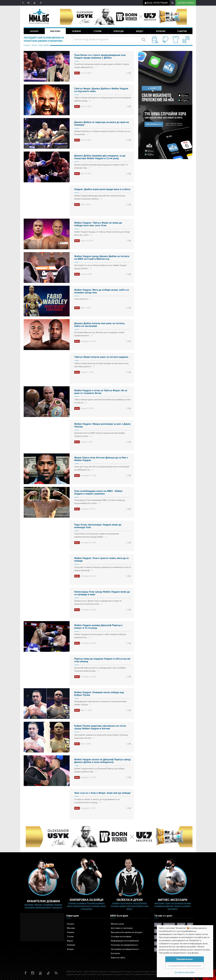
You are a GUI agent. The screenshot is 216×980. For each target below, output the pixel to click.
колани (186, 906)
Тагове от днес (163, 916)
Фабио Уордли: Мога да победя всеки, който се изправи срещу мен (102, 291)
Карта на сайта (118, 958)
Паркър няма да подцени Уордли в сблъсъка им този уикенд (102, 660)
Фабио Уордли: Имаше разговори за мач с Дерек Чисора (102, 425)
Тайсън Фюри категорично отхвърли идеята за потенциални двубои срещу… (103, 99)
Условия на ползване (121, 937)
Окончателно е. (81, 299)
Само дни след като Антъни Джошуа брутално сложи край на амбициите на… (102, 468)
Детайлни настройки (185, 972)
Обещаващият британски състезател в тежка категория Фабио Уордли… (100, 703)
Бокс (77, 73)
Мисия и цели (117, 924)
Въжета (178, 906)
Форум (70, 949)
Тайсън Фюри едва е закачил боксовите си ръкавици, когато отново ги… (103, 401)
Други (70, 906)
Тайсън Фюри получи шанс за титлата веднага (101, 357)
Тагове (34, 45)
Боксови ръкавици (96, 903)
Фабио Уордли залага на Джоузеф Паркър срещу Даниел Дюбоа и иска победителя (103, 761)
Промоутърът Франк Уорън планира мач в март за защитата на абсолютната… (98, 602)
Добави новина (186, 3)
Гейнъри (38, 905)
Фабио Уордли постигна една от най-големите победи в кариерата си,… (100, 636)
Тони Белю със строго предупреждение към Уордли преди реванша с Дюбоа (100, 56)
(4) (130, 643)
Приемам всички (185, 959)
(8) (130, 744)
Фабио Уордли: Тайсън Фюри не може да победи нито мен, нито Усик (98, 224)
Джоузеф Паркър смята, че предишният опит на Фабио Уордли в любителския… (100, 669)
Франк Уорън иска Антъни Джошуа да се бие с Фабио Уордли (101, 459)
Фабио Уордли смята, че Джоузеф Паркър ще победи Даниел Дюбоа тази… (99, 770)
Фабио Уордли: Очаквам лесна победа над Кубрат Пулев (99, 694)
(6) (130, 710)
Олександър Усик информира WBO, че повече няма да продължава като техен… (100, 502)
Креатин (58, 905)
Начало (34, 31)
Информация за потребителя (125, 941)
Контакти (115, 953)
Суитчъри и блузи (134, 906)
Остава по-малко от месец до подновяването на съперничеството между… (97, 801)
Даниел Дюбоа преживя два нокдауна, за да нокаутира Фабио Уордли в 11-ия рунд (100, 157)
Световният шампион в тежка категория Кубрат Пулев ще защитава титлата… (101, 736)
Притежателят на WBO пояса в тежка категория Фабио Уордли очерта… (100, 435)
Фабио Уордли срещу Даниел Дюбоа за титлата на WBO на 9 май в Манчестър (102, 258)
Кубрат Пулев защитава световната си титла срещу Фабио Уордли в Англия (100, 727)
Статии (98, 31)
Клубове (161, 31)
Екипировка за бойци (87, 900)
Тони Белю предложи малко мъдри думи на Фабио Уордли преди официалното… (102, 66)
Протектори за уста (82, 906)
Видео (140, 31)
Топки (168, 903)
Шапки (122, 906)
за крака (96, 906)
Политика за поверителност (124, 945)
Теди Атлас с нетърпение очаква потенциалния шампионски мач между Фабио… (97, 535)
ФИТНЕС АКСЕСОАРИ (173, 900)
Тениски (116, 903)
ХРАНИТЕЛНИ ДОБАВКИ (43, 901)
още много (57, 907)
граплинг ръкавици (77, 903)
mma (158, 925)
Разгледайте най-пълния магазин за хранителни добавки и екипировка (44, 39)
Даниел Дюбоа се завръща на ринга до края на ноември (102, 124)
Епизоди (119, 31)
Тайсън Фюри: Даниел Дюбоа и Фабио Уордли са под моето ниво (101, 90)
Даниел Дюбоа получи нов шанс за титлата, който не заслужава (100, 325)
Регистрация (160, 3)
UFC (190, 925)
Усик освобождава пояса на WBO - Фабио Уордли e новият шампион (98, 492)
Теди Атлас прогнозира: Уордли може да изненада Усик (98, 526)
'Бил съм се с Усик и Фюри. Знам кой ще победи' (103, 793)
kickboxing (169, 925)
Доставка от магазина (122, 928)
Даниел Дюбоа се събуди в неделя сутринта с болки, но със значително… (102, 133)
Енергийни (30, 907)
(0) (130, 73)
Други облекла (140, 903)
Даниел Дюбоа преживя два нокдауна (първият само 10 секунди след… (101, 166)
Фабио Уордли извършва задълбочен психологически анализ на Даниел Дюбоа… (100, 197)
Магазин (55, 31)
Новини (76, 31)
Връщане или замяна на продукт (127, 932)
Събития (182, 31)
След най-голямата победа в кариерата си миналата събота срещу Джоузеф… (103, 569)
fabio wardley (44, 45)
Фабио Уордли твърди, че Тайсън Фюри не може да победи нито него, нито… (102, 233)
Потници (115, 906)
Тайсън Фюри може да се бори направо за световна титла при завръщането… (101, 365)
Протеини (29, 905)
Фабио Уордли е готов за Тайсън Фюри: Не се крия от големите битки (101, 392)
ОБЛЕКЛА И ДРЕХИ (130, 900)
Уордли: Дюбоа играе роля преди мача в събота (102, 189)
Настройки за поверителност (125, 949)
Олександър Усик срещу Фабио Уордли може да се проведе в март (102, 593)
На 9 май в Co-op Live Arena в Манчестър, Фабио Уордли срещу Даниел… (100, 267)
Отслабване (48, 905)
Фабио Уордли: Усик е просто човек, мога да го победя (102, 559)
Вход (148, 3)
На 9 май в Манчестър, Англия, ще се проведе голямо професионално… (99, 334)
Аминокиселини (43, 907)
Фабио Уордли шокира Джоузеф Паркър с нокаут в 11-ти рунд (98, 627)
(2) (130, 341)
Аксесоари (159, 903)
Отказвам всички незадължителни (185, 966)
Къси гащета (126, 903)
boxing (181, 925)
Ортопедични (177, 903)
